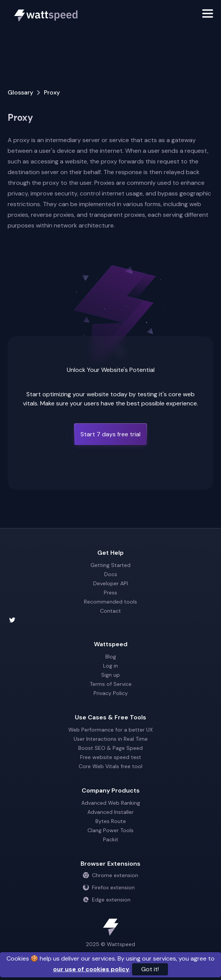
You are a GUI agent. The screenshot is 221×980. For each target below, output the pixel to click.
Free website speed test (111, 757)
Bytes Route (111, 821)
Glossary (20, 92)
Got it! (150, 969)
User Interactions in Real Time (111, 739)
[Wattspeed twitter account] (110, 620)
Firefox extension (109, 887)
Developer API (110, 583)
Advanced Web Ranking (111, 803)
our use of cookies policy (91, 969)
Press (110, 592)
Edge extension (107, 900)
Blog (111, 657)
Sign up (110, 675)
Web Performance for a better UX (110, 730)
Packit (111, 839)
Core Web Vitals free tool (110, 766)
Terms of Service (111, 684)
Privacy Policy (111, 693)
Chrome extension (110, 875)
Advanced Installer (110, 812)
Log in (110, 666)
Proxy (52, 92)
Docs (111, 574)
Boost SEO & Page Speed (110, 748)
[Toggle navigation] (208, 15)
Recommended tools (110, 602)
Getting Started (110, 565)
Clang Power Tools (110, 830)
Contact (110, 611)
